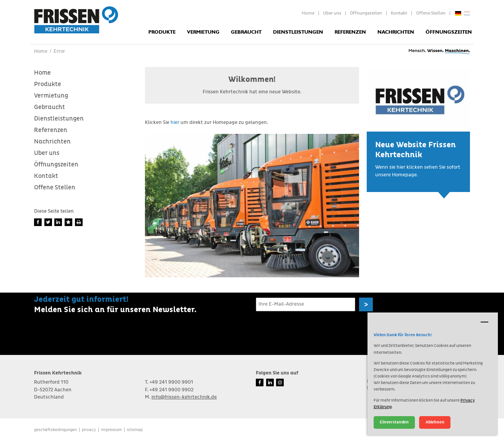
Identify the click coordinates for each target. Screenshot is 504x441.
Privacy (89, 430)
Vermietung (203, 32)
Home (308, 13)
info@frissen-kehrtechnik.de (184, 397)
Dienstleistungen (298, 32)
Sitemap (135, 430)
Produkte (162, 32)
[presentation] (314, 329)
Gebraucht (246, 32)
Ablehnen (435, 422)
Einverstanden (394, 422)
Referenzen (350, 32)
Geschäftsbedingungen (55, 430)
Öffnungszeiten (366, 13)
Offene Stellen (431, 13)
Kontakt (399, 13)
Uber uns (332, 13)
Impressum (111, 430)
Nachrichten (396, 32)
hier (175, 123)
